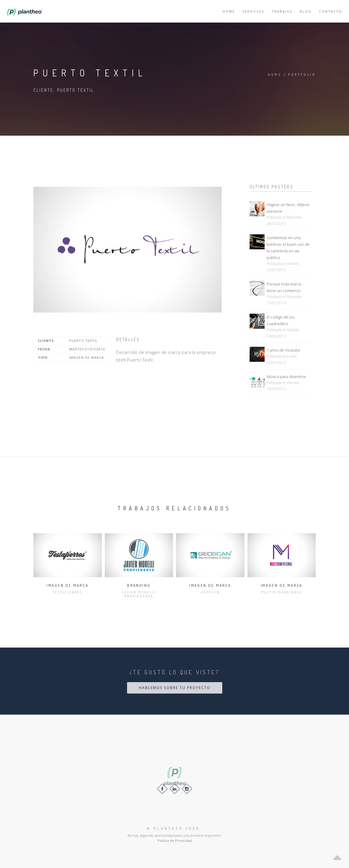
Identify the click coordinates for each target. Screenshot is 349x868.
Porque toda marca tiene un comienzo (284, 287)
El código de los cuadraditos (281, 320)
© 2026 (173, 828)
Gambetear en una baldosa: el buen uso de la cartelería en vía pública (288, 248)
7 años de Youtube (284, 350)
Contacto (331, 11)
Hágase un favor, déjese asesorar (288, 208)
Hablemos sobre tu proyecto (175, 688)
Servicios (253, 11)
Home (229, 11)
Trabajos (282, 11)
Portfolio (302, 75)
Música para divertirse (286, 377)
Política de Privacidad (175, 840)
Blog (306, 11)
